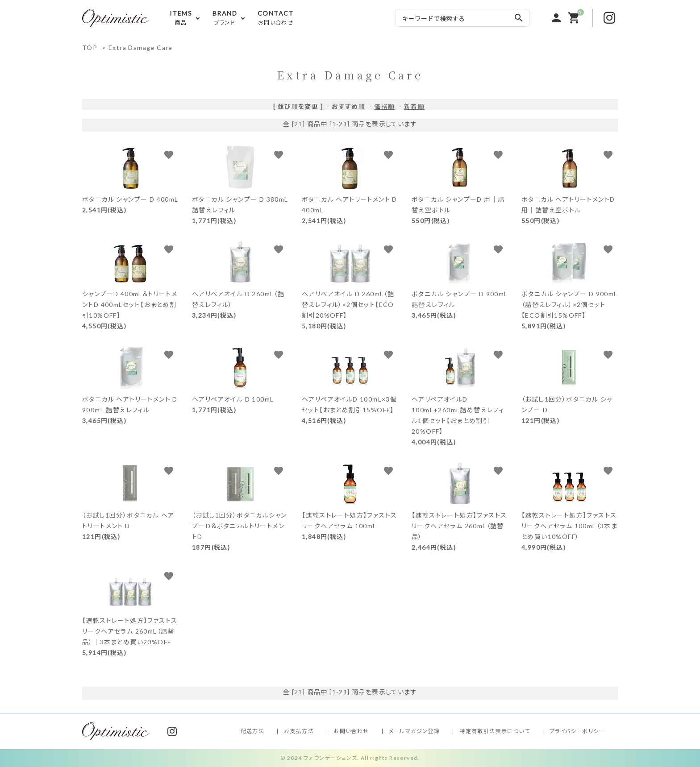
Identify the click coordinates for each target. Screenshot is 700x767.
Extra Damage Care (141, 48)
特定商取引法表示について (495, 731)
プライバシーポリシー (577, 731)
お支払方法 (299, 731)
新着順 (414, 106)
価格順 (384, 106)
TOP (90, 48)
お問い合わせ (351, 731)
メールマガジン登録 (415, 731)
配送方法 (253, 731)
